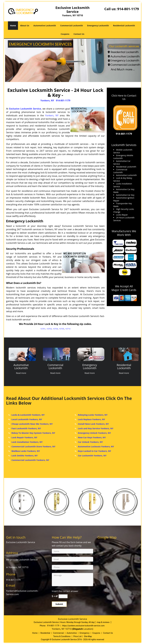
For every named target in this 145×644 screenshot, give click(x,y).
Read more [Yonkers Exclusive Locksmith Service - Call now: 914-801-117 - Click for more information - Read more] (21, 373)
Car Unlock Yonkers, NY (90, 442)
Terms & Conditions (62, 636)
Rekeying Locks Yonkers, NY (93, 415)
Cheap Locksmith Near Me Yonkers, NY (32, 424)
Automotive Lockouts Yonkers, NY (96, 446)
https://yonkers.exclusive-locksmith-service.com (83, 626)
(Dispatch (78, 629)
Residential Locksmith (124, 26)
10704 (55, 329)
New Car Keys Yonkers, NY (92, 437)
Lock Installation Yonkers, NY (27, 442)
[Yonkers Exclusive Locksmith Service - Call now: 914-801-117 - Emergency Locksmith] (90, 367)
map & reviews (103, 622)
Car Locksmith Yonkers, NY (92, 455)
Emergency (84, 633)
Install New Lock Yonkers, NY (93, 424)
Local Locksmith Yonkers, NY (27, 419)
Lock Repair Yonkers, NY (24, 437)
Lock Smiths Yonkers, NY (25, 455)
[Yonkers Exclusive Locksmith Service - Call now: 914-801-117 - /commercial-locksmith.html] (56, 354)
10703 (49, 329)
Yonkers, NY (47, 100)
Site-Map (88, 636)
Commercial (58, 633)
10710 (68, 329)
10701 (43, 329)
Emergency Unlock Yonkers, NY (94, 433)
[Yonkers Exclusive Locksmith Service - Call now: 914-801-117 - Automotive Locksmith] (21, 367)
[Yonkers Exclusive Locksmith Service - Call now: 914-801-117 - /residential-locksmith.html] (125, 354)
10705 (62, 329)
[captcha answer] (63, 596)
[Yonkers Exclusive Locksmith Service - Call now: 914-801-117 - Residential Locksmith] (124, 367)
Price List (77, 636)
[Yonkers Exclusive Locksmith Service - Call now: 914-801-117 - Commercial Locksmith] (55, 367)
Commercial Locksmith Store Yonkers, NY (33, 446)
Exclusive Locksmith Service (25, 109)
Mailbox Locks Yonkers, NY (26, 451)
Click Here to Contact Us (124, 97)
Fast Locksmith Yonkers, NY (26, 428)
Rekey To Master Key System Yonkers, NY (33, 433)
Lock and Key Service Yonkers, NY (96, 428)
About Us (25, 26)
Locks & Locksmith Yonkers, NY (28, 415)
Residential (45, 633)
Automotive (72, 633)
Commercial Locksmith (72, 26)
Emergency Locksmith (98, 26)
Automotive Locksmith (45, 26)
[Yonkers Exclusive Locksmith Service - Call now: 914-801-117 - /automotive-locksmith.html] (22, 354)
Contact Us (79, 34)
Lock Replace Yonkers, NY (91, 419)
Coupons (65, 34)
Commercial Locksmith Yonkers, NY (30, 460)
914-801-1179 (128, 9)
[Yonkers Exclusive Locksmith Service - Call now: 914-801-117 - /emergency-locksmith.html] (91, 354)
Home (13, 26)
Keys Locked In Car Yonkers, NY (94, 451)
